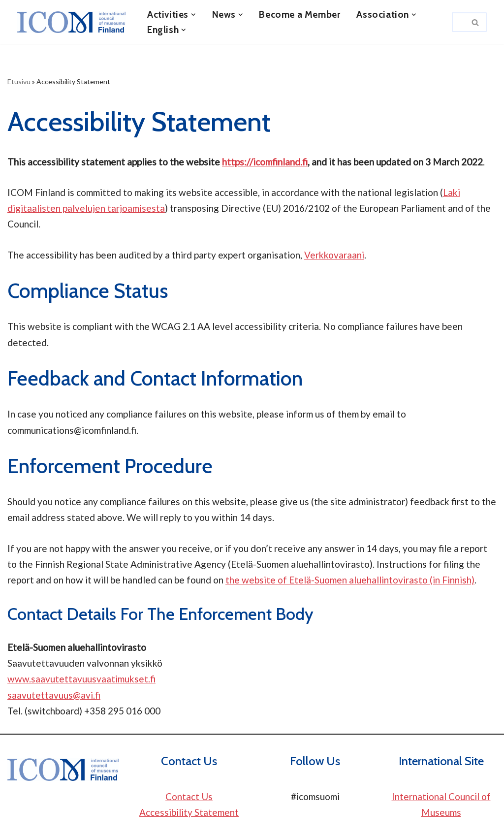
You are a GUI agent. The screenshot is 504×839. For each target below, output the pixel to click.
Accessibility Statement (189, 812)
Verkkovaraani (334, 255)
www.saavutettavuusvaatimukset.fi (81, 679)
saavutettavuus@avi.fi (54, 695)
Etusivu (19, 81)
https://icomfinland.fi (265, 162)
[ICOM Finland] (74, 22)
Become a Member (299, 15)
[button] (193, 15)
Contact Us (189, 796)
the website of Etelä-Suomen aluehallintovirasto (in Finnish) (350, 580)
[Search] (458, 22)
